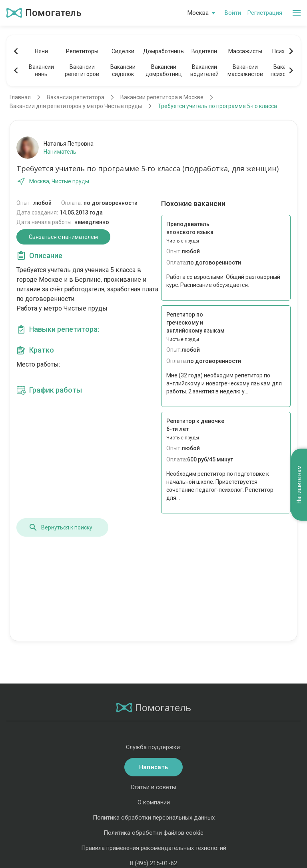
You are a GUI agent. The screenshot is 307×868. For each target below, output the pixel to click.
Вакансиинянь (41, 70)
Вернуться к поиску (60, 527)
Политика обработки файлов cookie (153, 833)
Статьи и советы (153, 787)
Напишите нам (299, 485)
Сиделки (123, 51)
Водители (204, 51)
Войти (233, 13)
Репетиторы (82, 51)
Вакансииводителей (204, 70)
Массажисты (245, 51)
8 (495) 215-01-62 (153, 863)
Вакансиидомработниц (164, 70)
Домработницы (163, 51)
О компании (154, 802)
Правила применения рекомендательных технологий (154, 848)
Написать (153, 767)
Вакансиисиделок (123, 70)
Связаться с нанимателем (63, 237)
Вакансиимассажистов (245, 70)
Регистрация (265, 13)
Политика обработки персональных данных (154, 818)
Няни (41, 51)
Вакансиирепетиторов (82, 70)
